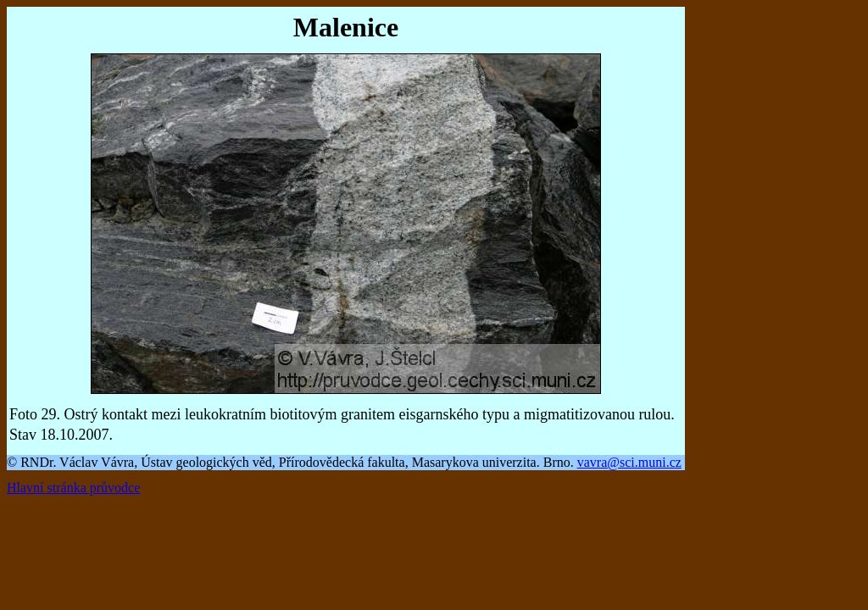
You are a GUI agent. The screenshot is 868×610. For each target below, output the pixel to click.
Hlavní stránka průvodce (73, 488)
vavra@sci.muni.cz (629, 462)
